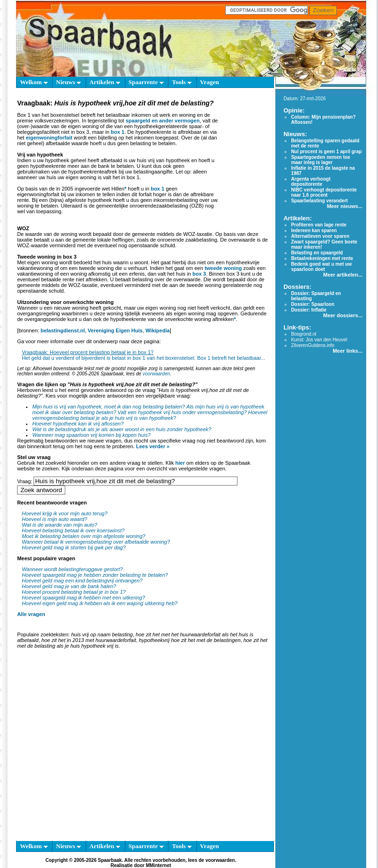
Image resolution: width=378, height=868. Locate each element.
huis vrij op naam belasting (102, 634)
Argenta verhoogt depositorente (311, 182)
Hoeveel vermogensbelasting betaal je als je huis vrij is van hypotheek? (150, 415)
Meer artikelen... (343, 275)
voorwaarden (156, 374)
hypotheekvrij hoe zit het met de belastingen (190, 640)
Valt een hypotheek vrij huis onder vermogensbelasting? (182, 412)
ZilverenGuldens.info (313, 345)
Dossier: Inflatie (309, 310)
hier (180, 463)
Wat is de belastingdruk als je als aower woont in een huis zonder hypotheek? (122, 429)
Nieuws (68, 82)
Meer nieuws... (345, 206)
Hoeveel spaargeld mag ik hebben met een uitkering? (84, 598)
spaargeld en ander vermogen (163, 121)
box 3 (199, 274)
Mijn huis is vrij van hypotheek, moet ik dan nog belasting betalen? (109, 407)
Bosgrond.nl (303, 334)
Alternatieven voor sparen (320, 236)
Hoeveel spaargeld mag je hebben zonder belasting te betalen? (95, 575)
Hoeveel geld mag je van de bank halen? (69, 586)
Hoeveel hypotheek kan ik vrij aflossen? (78, 424)
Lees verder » (153, 446)
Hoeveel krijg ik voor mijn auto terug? (65, 513)
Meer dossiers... (343, 315)
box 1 (118, 132)
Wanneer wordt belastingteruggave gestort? (72, 569)
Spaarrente (146, 82)
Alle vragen (31, 614)
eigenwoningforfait (49, 138)
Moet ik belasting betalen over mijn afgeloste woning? (84, 536)
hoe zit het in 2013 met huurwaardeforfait (89, 640)
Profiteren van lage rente (319, 225)
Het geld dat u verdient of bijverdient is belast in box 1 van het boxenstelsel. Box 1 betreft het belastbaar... (143, 358)
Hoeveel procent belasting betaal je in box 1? (74, 592)
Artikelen (105, 82)
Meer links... (347, 351)
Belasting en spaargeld (317, 253)
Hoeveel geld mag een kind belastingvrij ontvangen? (82, 581)
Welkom (34, 82)
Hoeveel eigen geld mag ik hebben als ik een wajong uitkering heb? (100, 603)
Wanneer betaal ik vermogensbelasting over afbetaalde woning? (96, 542)
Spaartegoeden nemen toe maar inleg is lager (321, 160)
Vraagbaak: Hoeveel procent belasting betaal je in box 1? (88, 352)
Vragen (210, 82)
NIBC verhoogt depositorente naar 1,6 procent (324, 192)
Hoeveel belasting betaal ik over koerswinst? (73, 530)
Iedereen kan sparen (314, 230)
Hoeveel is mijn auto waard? (54, 519)
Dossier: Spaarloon (313, 304)
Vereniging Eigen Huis (115, 330)
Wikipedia (158, 330)
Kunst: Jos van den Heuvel (319, 340)
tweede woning (223, 268)
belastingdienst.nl (63, 330)
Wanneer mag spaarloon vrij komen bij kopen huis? (91, 435)
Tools (181, 82)
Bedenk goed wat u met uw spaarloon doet (321, 267)
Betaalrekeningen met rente (322, 258)
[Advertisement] (89, 747)
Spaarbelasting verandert (319, 201)
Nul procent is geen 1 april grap (326, 152)
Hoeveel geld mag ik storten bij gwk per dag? (74, 547)
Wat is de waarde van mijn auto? (59, 525)
